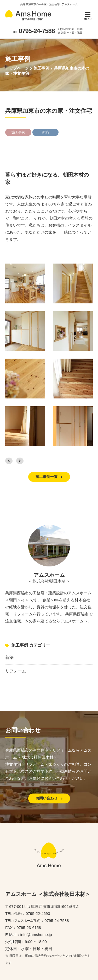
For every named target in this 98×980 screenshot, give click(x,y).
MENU (88, 16)
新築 (9, 657)
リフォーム (16, 671)
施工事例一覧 (49, 477)
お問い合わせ (49, 798)
